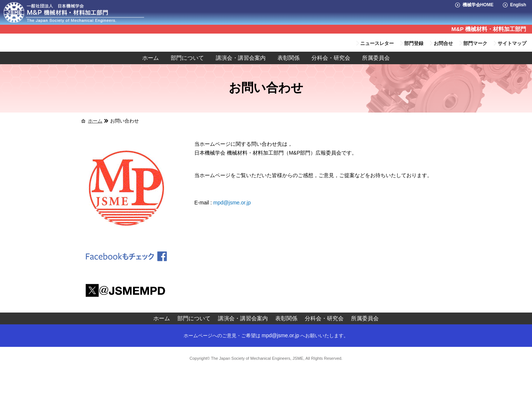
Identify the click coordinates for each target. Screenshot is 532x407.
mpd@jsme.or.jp (232, 203)
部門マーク (475, 43)
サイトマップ (512, 43)
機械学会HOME (478, 5)
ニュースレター (377, 43)
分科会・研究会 (331, 58)
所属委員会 (376, 58)
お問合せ (443, 43)
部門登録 (414, 43)
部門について (187, 58)
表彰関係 (289, 58)
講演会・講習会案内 (241, 58)
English (518, 5)
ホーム (151, 58)
